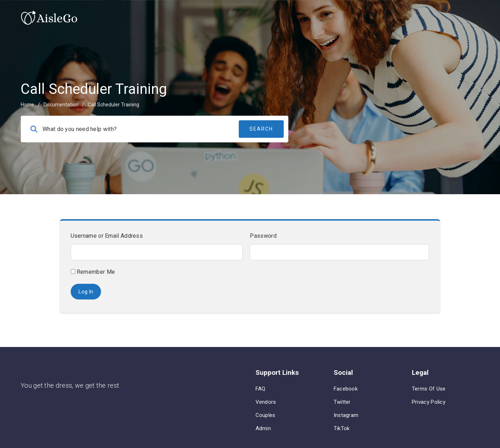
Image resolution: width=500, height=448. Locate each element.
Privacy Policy (429, 402)
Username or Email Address (107, 236)
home (27, 105)
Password (263, 236)
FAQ (261, 389)
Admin (263, 428)
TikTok (342, 428)
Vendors (266, 402)
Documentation (61, 105)
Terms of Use (429, 389)
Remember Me (93, 272)
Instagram (346, 415)
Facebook (346, 389)
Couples (266, 415)
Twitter (342, 402)
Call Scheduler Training (113, 105)
